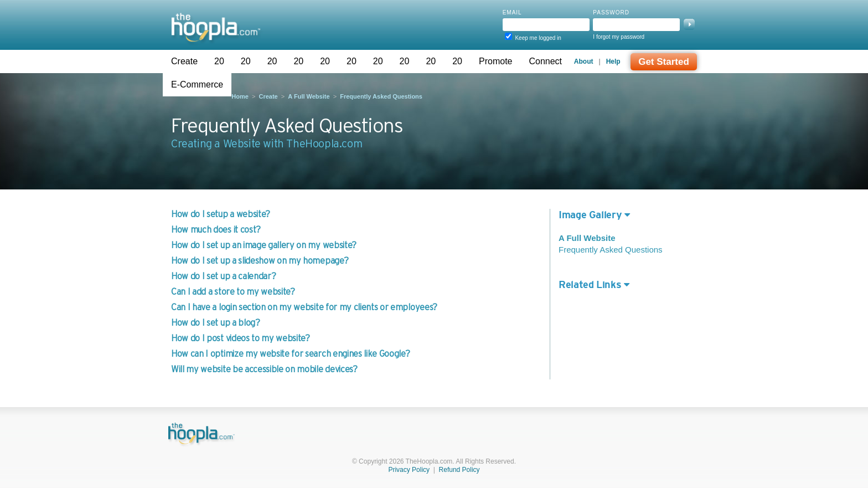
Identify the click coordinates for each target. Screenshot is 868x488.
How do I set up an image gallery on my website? (264, 245)
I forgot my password (619, 37)
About (584, 61)
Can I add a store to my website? (233, 291)
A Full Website (309, 96)
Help (613, 61)
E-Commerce (197, 84)
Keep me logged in (538, 38)
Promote (495, 61)
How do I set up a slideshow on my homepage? (260, 260)
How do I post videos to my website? (241, 338)
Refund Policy (459, 470)
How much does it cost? (216, 229)
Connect (545, 61)
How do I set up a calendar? (223, 276)
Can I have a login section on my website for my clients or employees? (304, 307)
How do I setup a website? (221, 214)
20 (219, 61)
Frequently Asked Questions (381, 96)
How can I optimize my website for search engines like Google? (290, 353)
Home (240, 96)
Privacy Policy (409, 470)
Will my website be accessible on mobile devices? (264, 369)
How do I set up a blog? (216, 322)
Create (184, 61)
